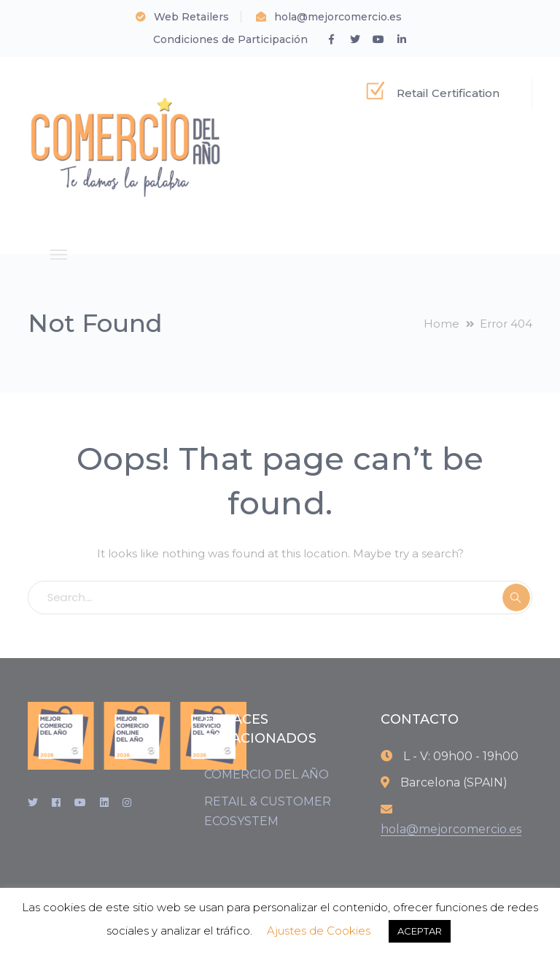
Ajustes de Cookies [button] (319, 931)
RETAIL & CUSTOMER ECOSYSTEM (268, 811)
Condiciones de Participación (230, 39)
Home (442, 324)
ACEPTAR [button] (420, 931)
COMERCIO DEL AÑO (267, 774)
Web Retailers (191, 17)
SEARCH (516, 598)
